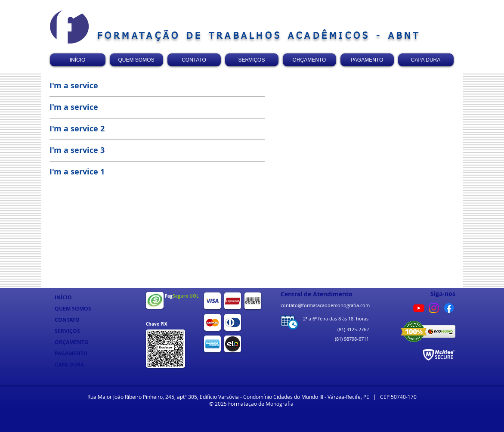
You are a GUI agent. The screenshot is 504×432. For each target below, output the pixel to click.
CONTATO (67, 320)
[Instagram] (434, 308)
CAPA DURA (69, 365)
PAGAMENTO (71, 353)
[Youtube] (419, 308)
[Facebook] (449, 308)
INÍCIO (63, 297)
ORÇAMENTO (72, 342)
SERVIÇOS (67, 331)
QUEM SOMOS (73, 309)
